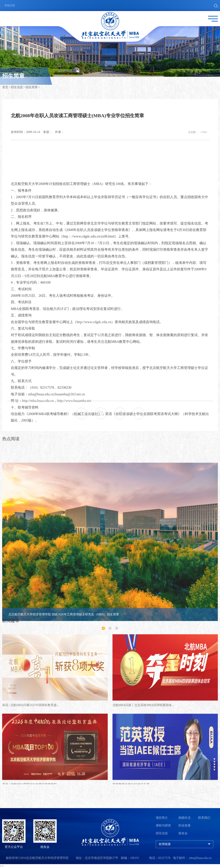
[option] (110, 634)
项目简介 (162, 818)
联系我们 (204, 818)
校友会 (183, 833)
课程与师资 (163, 826)
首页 (5, 88)
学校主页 (10, 5)
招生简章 (32, 88)
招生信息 (17, 88)
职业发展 (185, 826)
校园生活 (185, 818)
